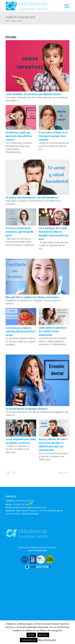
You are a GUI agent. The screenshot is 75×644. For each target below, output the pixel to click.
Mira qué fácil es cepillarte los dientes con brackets (33, 297)
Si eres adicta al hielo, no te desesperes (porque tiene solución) (53, 136)
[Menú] (65, 6)
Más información (47, 640)
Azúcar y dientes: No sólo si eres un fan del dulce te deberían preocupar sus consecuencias (53, 445)
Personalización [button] (29, 640)
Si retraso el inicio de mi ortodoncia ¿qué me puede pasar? (19, 232)
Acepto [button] (31, 635)
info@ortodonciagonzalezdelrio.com (29, 507)
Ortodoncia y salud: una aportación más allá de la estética (19, 136)
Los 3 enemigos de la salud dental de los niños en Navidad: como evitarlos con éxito (53, 234)
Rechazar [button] (43, 635)
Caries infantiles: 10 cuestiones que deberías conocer (33, 94)
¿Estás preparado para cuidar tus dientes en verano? (21, 441)
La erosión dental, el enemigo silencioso (27, 409)
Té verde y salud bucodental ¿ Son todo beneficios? (32, 197)
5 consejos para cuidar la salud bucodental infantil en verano (20, 331)
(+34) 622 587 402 (21, 504)
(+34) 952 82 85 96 (25, 501)
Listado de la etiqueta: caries (21, 17)
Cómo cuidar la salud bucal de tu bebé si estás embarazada (53, 331)
